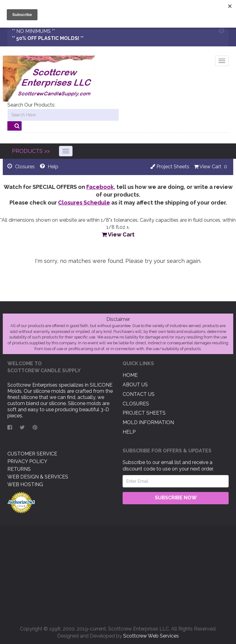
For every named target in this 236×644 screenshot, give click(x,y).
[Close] (222, 31)
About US (135, 385)
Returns (19, 469)
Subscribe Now (176, 498)
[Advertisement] (118, 573)
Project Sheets (170, 167)
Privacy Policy (27, 461)
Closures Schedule (84, 203)
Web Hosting (25, 484)
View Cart (208, 167)
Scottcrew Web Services (151, 636)
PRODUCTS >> (31, 151)
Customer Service (32, 454)
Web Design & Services (38, 477)
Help (129, 432)
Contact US (139, 394)
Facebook (100, 187)
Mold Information (148, 422)
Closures (136, 404)
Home (130, 375)
